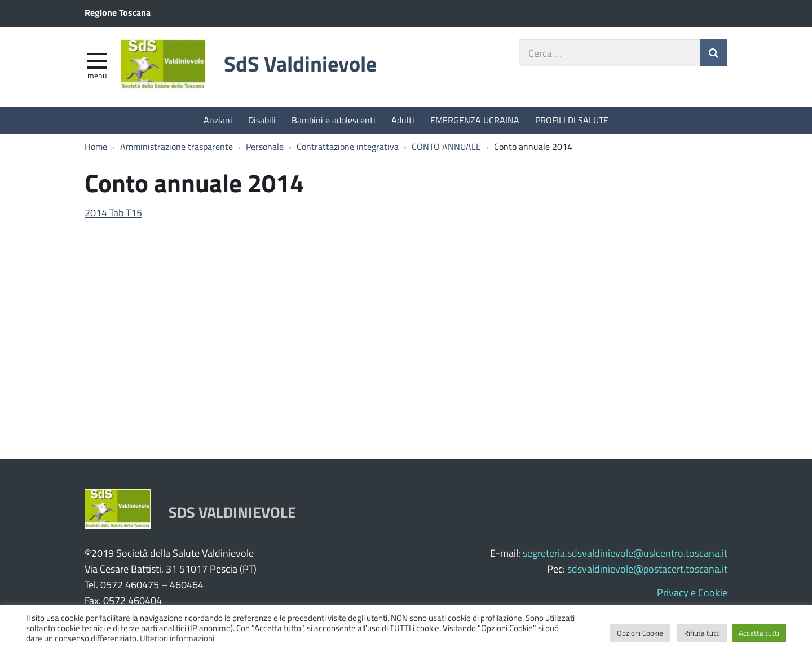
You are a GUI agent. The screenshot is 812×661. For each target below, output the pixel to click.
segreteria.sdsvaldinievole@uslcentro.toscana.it (625, 553)
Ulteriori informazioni (177, 638)
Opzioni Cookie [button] (640, 633)
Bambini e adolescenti (334, 120)
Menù (97, 75)
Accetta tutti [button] (759, 633)
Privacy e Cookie (692, 592)
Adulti (403, 120)
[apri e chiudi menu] (97, 60)
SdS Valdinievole (300, 63)
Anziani (218, 120)
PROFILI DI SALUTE (572, 120)
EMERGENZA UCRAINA (475, 120)
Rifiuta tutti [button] (702, 633)
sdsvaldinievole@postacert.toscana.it (647, 569)
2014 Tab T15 (113, 212)
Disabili (262, 120)
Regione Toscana (118, 12)
